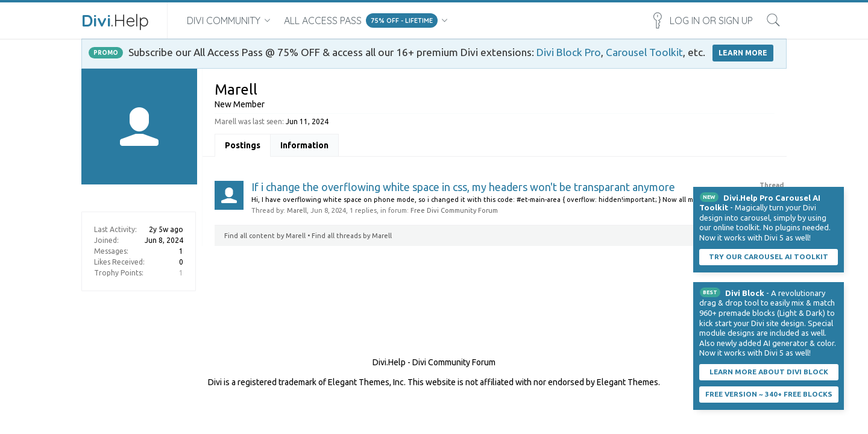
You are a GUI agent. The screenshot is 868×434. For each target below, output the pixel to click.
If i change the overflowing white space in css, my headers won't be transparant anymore (463, 187)
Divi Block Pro (569, 52)
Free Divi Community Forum (454, 210)
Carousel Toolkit (644, 52)
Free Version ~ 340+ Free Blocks (769, 394)
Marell (297, 210)
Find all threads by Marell (352, 236)
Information (304, 145)
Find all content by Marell (265, 236)
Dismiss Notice (836, 195)
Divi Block (745, 293)
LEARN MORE (743, 53)
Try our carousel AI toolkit (769, 256)
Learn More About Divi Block (769, 372)
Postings (243, 145)
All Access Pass (323, 20)
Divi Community (224, 20)
